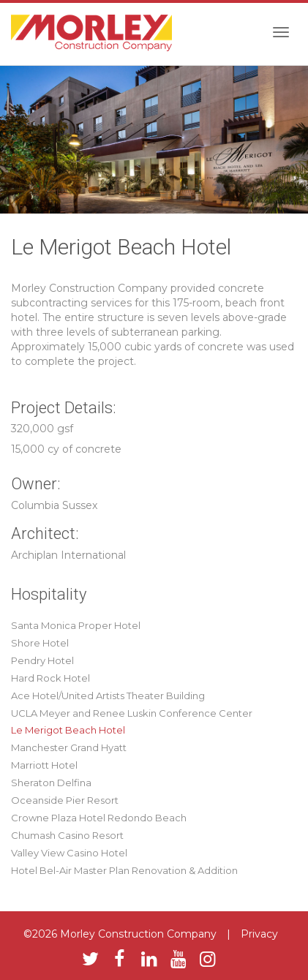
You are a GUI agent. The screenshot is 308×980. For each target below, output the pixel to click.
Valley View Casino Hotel (69, 853)
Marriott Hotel (44, 765)
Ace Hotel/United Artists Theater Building (108, 696)
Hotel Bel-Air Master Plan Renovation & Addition (124, 870)
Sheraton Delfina (51, 783)
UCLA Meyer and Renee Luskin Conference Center (132, 713)
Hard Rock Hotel (50, 678)
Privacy (259, 934)
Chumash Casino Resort (67, 835)
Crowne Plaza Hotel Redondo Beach (99, 818)
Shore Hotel (40, 643)
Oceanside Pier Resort (65, 800)
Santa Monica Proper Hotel (76, 625)
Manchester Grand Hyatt (69, 747)
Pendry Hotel (42, 660)
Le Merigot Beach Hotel (68, 730)
